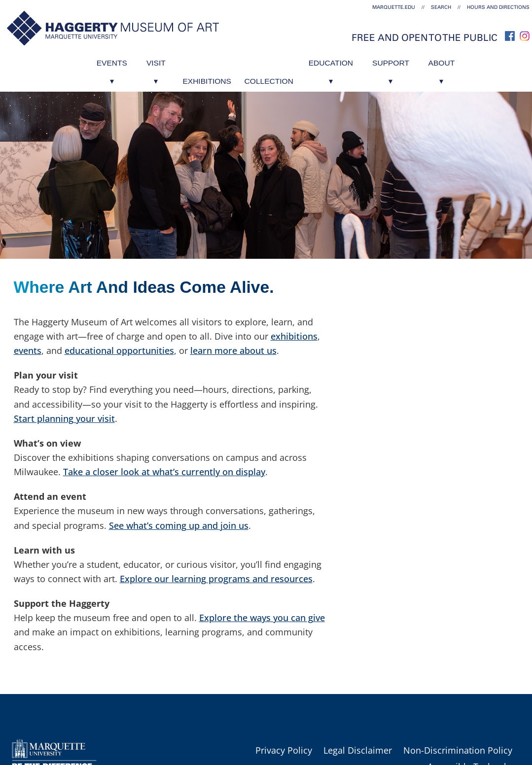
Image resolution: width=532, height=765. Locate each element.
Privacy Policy (284, 750)
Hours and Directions (498, 7)
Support (407, 60)
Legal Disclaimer (358, 750)
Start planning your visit (64, 418)
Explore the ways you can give (262, 618)
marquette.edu (394, 7)
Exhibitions (197, 60)
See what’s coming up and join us (179, 525)
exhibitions (294, 336)
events (28, 350)
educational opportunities (119, 350)
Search (441, 7)
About (465, 60)
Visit (140, 60)
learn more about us (233, 350)
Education (339, 60)
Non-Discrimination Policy (458, 750)
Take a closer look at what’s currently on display (164, 472)
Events (88, 60)
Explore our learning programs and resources (216, 579)
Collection (267, 60)
